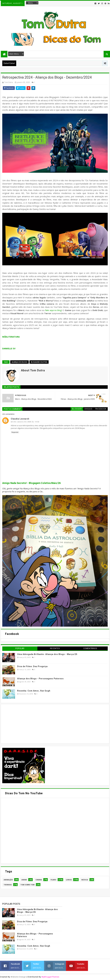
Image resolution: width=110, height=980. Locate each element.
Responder (15, 432)
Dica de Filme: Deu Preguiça (32, 666)
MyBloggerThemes (50, 977)
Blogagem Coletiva (39, 362)
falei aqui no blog (53, 310)
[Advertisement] (24, 724)
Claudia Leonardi (20, 419)
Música (85, 880)
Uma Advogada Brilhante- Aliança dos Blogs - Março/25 (47, 654)
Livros (69, 880)
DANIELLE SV (9, 348)
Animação (8, 880)
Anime (24, 880)
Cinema (39, 880)
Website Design (18, 977)
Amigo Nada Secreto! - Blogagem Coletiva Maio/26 (31, 483)
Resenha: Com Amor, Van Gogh (34, 691)
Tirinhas (8, 885)
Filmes (53, 880)
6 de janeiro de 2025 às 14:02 (26, 422)
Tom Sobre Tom (27, 885)
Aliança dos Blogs (19, 362)
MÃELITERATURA (11, 337)
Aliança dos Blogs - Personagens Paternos (40, 679)
